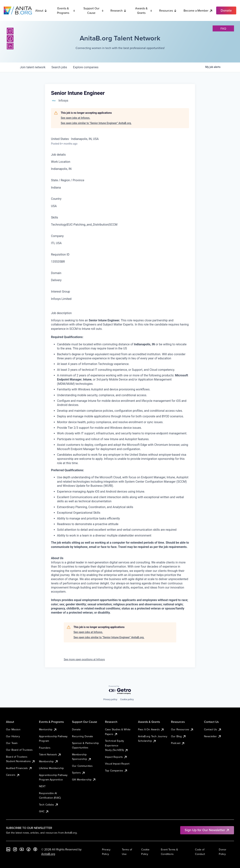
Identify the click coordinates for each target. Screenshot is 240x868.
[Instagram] (10, 31)
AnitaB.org (48, 854)
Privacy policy (110, 699)
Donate (76, 729)
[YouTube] (22, 849)
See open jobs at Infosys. (75, 118)
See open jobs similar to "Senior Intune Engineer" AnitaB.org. (96, 123)
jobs (59, 67)
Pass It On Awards (151, 729)
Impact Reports (116, 757)
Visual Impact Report (117, 764)
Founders (45, 748)
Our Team (12, 743)
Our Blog (179, 736)
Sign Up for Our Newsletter (207, 830)
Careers (13, 775)
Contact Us (213, 729)
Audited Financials (19, 768)
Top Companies (116, 771)
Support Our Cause (94, 10)
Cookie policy (127, 699)
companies (86, 67)
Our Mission (13, 729)
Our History (13, 736)
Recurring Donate (83, 736)
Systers (79, 773)
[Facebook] (10, 39)
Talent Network (50, 754)
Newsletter (213, 736)
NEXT (42, 786)
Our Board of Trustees (19, 750)
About (41, 10)
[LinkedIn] (10, 46)
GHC (44, 811)
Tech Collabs (49, 805)
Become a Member (198, 11)
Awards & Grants (144, 10)
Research (118, 10)
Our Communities (82, 766)
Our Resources (182, 729)
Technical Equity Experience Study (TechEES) (117, 745)
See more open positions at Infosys (84, 659)
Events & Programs (66, 10)
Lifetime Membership (51, 768)
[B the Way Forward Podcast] (35, 849)
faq (223, 28)
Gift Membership (84, 780)
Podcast (178, 743)
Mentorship (48, 729)
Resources (168, 10)
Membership (49, 761)
